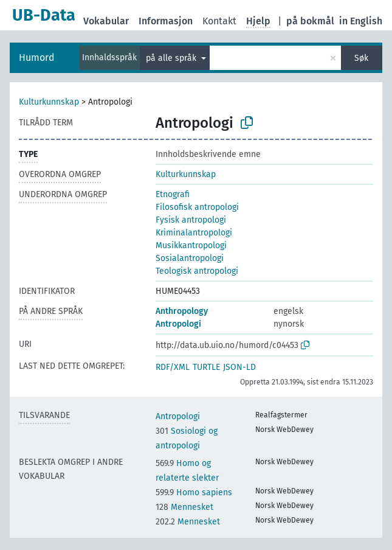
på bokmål (310, 21)
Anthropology (182, 311)
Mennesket (184, 507)
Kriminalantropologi (194, 233)
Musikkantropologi (191, 245)
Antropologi (178, 324)
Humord (37, 57)
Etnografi (173, 194)
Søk (361, 58)
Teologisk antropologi (197, 271)
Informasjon (166, 21)
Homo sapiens (194, 493)
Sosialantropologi (190, 258)
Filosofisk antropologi (197, 207)
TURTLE (206, 367)
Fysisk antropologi (191, 220)
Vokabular (106, 21)
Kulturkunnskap (49, 102)
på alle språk (172, 58)
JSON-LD (239, 367)
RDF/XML (173, 367)
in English (361, 21)
